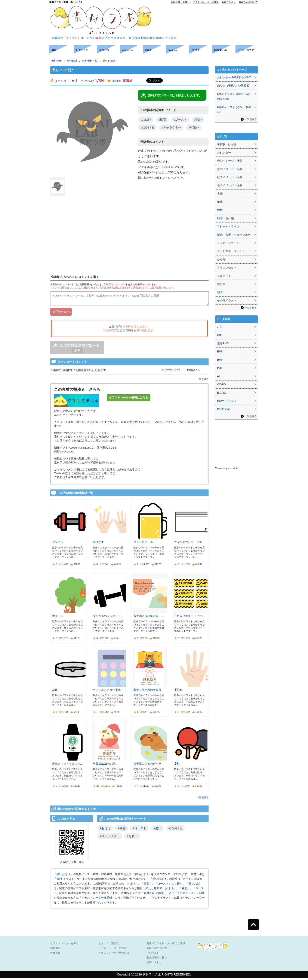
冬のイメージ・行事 (230, 185)
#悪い (198, 119)
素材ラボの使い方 (248, 2)
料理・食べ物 (225, 218)
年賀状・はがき (227, 144)
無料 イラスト (65, 881)
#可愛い (194, 127)
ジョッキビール (143, 544)
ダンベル (58, 544)
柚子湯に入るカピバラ (147, 766)
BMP (220, 360)
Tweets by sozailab (227, 468)
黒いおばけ (63, 876)
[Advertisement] (209, 13)
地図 (220, 292)
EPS (220, 351)
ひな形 (221, 259)
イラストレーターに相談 (113, 950)
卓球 (177, 766)
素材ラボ (56, 61)
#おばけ (146, 119)
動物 (220, 210)
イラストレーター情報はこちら (129, 399)
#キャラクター (171, 127)
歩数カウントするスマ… (67, 766)
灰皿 (55, 692)
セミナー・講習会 (109, 945)
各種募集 (55, 955)
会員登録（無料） (180, 2)
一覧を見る (203, 381)
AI (218, 376)
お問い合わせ (154, 964)
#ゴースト (180, 119)
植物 (220, 202)
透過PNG (223, 343)
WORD (221, 384)
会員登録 (84, 284)
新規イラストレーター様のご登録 (166, 945)
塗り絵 (221, 284)
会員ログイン (229, 2)
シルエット (224, 276)
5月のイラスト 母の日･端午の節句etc (234, 96)
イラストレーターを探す (64, 945)
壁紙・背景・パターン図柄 (234, 235)
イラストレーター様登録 (206, 2)
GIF (219, 335)
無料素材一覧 (90, 61)
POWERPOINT (227, 401)
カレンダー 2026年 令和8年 (234, 77)
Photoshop (224, 409)
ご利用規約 (153, 955)
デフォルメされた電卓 (107, 692)
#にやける (147, 127)
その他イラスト (187, 895)
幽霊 (146, 885)
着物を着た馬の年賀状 (147, 692)
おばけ (131, 885)
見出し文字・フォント (231, 251)
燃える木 (58, 618)
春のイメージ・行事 (230, 161)
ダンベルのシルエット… (108, 618)
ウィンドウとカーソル (188, 544)
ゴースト (163, 885)
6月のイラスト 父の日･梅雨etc (234, 110)
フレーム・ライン (228, 226)
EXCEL (222, 393)
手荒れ (178, 692)
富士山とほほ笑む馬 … (149, 618)
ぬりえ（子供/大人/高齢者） (235, 86)
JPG (220, 327)
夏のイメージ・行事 (230, 169)
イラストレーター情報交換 (114, 955)
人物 (220, 194)
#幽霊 (162, 119)
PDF (220, 368)
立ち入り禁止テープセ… (189, 618)
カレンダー (224, 153)
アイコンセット (227, 268)
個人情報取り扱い (157, 959)
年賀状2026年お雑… (106, 766)
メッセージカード (228, 243)
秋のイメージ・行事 (230, 177)
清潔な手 (98, 544)
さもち (95, 391)
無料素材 (72, 61)
